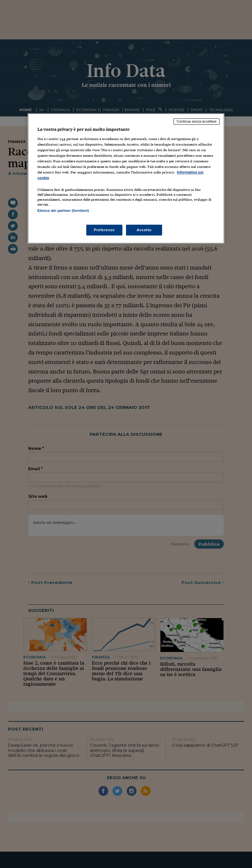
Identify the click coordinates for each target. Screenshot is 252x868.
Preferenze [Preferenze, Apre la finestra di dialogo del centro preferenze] (104, 230)
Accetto (144, 230)
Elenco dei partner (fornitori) (63, 211)
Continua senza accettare (197, 121)
